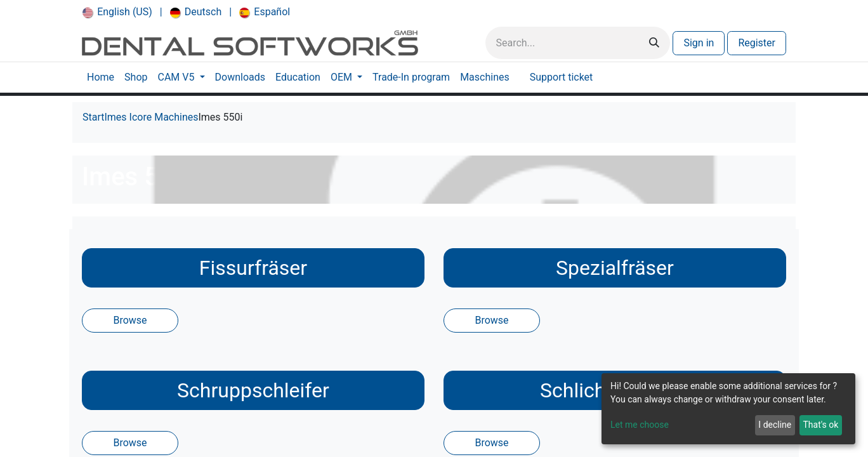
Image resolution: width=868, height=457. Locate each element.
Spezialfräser (615, 268)
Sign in (699, 43)
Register (757, 43)
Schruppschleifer (253, 390)
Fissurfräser (253, 268)
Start (93, 117)
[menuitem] (117, 12)
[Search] (654, 43)
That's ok (820, 425)
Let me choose (640, 425)
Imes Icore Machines (151, 117)
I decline (775, 425)
